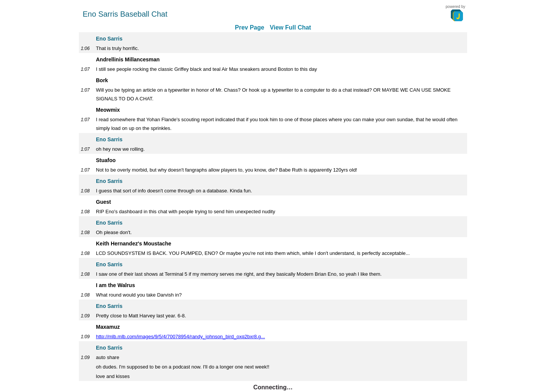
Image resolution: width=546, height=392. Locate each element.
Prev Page (250, 27)
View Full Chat (290, 27)
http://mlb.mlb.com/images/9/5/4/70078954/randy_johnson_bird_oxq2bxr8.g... (180, 337)
